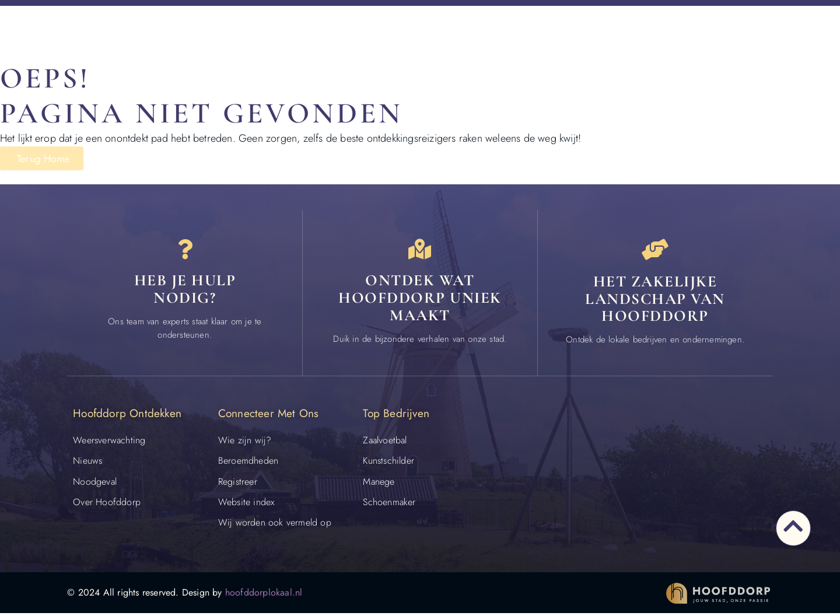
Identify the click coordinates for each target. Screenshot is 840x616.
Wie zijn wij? (245, 442)
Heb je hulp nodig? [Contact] (185, 293)
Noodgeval (95, 484)
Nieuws (87, 463)
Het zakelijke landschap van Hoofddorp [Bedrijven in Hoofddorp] (655, 301)
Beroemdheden (248, 463)
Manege (379, 484)
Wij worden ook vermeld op (275, 525)
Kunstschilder (388, 463)
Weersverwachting (109, 442)
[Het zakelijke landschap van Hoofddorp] (655, 251)
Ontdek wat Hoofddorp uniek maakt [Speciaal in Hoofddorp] (420, 301)
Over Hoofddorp (107, 504)
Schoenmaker (389, 504)
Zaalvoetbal (385, 442)
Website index (246, 504)
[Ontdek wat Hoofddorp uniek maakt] (420, 251)
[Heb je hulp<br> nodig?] (185, 251)
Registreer (238, 484)
